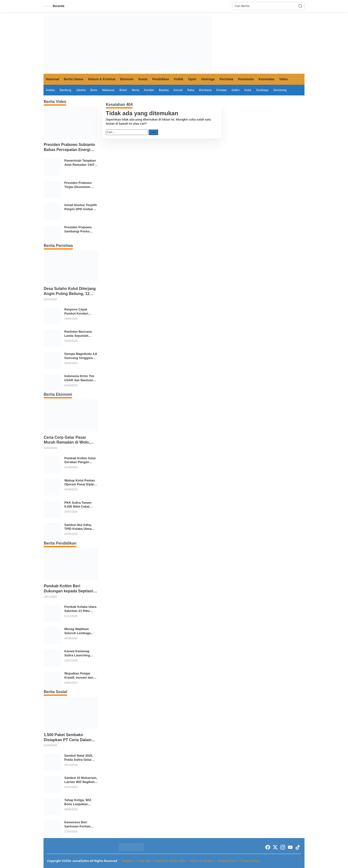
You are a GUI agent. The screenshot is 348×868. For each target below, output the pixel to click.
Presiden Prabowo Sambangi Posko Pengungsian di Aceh (80, 230)
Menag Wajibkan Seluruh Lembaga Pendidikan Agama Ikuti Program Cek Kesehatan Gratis (78, 631)
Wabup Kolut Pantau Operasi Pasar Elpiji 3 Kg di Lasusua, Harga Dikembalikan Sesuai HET (80, 483)
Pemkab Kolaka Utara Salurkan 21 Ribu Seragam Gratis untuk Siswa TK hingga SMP (81, 609)
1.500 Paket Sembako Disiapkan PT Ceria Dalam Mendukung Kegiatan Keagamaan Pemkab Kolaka (69, 738)
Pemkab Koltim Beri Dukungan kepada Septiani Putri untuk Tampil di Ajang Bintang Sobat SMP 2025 (69, 589)
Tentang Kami (227, 861)
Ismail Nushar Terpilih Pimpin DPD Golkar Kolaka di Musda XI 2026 (81, 207)
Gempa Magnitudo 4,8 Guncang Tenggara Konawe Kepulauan (81, 356)
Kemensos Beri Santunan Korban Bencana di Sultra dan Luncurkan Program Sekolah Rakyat (81, 825)
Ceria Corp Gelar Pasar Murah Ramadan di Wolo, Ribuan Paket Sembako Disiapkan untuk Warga (67, 440)
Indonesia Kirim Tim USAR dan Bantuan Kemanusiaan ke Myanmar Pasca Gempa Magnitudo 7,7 (81, 378)
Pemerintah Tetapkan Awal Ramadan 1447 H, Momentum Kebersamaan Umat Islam (80, 163)
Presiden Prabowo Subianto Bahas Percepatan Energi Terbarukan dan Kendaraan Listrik (69, 147)
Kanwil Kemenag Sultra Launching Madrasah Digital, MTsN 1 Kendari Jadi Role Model (80, 653)
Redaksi (127, 861)
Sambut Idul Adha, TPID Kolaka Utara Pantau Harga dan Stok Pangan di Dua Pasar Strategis (79, 527)
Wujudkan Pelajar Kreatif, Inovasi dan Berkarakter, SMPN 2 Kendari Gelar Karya (80, 676)
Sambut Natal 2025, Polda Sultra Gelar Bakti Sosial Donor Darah (79, 758)
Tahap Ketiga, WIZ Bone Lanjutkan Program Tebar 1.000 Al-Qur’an (80, 802)
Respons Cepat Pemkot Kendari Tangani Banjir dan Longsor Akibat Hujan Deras (81, 312)
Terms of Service (201, 861)
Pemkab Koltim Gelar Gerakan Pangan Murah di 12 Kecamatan (80, 460)
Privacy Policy (250, 861)
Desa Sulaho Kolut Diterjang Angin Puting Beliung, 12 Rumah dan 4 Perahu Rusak (70, 291)
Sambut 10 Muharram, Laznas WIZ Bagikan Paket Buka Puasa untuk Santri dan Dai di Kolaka (81, 780)
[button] (300, 6)
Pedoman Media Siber (170, 861)
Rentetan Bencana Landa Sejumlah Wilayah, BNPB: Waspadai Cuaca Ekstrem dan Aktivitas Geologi (81, 334)
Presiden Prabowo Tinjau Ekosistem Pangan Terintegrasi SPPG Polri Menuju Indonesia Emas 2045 (80, 185)
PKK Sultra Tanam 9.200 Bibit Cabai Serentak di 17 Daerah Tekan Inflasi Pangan (81, 505)
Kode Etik (144, 861)
